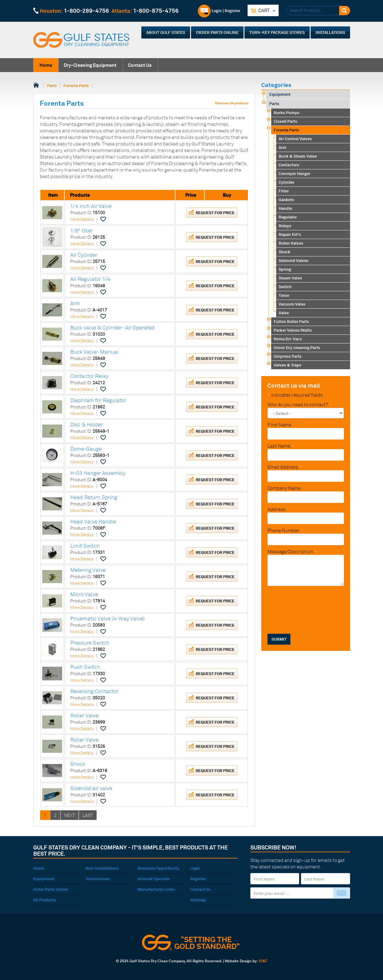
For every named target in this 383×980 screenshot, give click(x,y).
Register (233, 11)
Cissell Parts (285, 121)
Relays (285, 226)
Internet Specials (154, 879)
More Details (82, 219)
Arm (283, 147)
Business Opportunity (158, 868)
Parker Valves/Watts (293, 330)
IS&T (263, 961)
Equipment (280, 94)
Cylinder (287, 182)
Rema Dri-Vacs (288, 339)
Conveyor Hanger (294, 173)
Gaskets (286, 200)
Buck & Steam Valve (298, 156)
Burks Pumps (287, 113)
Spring (285, 269)
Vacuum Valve (292, 304)
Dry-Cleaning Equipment (90, 65)
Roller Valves (291, 243)
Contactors (289, 165)
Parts (52, 85)
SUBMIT (279, 594)
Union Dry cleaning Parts (297, 347)
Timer (284, 295)
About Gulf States (166, 32)
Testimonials (98, 879)
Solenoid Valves (294, 260)
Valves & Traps (287, 365)
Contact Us (140, 65)
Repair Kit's (290, 234)
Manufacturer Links (156, 889)
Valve (284, 313)
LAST (88, 815)
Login (210, 11)
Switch (285, 287)
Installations (330, 32)
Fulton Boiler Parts (291, 321)
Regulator (288, 217)
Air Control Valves (295, 139)
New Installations (102, 868)
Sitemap (198, 900)
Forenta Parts (76, 85)
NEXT (70, 815)
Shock (285, 252)
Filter (284, 191)
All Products (45, 900)
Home (46, 65)
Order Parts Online (217, 32)
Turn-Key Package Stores (277, 32)
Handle (285, 208)
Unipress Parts (288, 356)
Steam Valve (290, 278)
